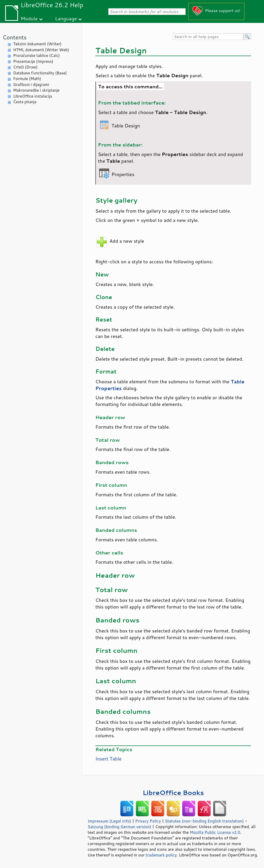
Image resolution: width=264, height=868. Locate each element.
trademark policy (161, 855)
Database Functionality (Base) (40, 73)
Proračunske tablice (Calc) (36, 55)
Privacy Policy (148, 821)
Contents (15, 37)
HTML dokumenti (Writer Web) (41, 50)
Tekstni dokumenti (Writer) (37, 44)
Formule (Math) (27, 79)
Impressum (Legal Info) (109, 821)
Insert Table (108, 759)
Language (66, 18)
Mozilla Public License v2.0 (215, 832)
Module (29, 18)
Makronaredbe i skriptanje (36, 90)
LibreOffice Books (173, 792)
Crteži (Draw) (25, 67)
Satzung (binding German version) (119, 827)
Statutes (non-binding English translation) (204, 821)
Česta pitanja (25, 102)
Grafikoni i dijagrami (31, 85)
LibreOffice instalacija (33, 96)
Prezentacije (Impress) (33, 61)
